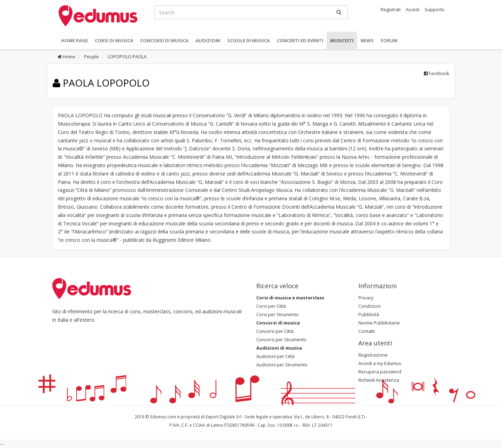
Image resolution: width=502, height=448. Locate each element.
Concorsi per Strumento (281, 339)
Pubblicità (369, 314)
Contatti (367, 331)
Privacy (366, 298)
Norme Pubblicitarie (379, 323)
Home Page (74, 40)
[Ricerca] (339, 12)
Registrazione (373, 355)
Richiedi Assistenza (379, 380)
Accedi (413, 9)
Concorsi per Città (275, 331)
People (91, 57)
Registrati (391, 9)
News (367, 40)
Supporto (435, 9)
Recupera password (380, 372)
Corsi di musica (114, 40)
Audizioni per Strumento (282, 365)
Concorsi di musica (164, 40)
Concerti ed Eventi (300, 40)
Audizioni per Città (275, 356)
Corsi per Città (271, 306)
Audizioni (208, 40)
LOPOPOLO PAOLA (127, 57)
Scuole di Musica (249, 40)
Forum (389, 40)
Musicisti (342, 40)
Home (66, 57)
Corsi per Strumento (277, 314)
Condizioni (370, 306)
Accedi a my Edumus (380, 363)
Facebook (437, 73)
